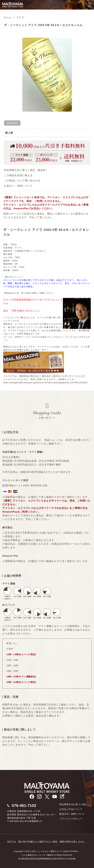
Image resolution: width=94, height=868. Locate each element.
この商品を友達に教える (18, 175)
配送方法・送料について (72, 814)
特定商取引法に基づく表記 (73, 804)
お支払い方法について (71, 809)
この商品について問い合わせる (22, 181)
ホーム (8, 17)
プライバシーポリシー (71, 819)
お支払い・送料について (18, 186)
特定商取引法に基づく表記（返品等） (26, 170)
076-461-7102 (24, 806)
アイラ (20, 17)
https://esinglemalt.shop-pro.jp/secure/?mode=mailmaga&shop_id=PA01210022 (45, 383)
